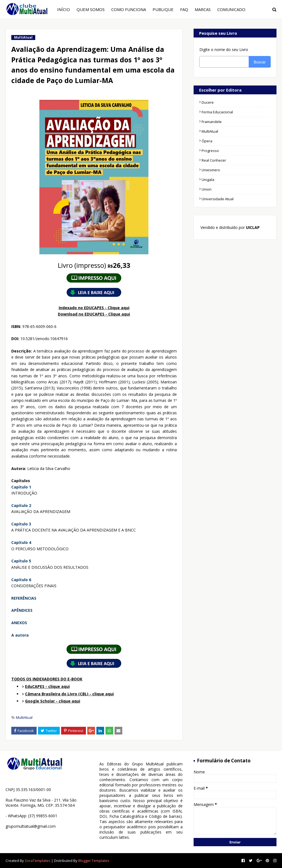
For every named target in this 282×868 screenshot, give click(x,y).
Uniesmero (211, 170)
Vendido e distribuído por (230, 227)
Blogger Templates (94, 861)
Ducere (208, 102)
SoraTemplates (38, 861)
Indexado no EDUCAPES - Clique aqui (94, 308)
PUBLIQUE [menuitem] (163, 9)
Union (207, 189)
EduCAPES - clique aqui (47, 686)
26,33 (94, 265)
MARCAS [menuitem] (203, 9)
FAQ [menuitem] (184, 9)
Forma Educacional (217, 112)
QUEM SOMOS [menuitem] (91, 9)
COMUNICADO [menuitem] (231, 9)
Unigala (208, 180)
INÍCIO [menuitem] (63, 9)
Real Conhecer (214, 160)
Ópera (207, 141)
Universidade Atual (218, 199)
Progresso (210, 151)
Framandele (212, 122)
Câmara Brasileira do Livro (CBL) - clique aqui (69, 694)
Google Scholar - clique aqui (53, 701)
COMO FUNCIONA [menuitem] (129, 9)
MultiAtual (24, 717)
